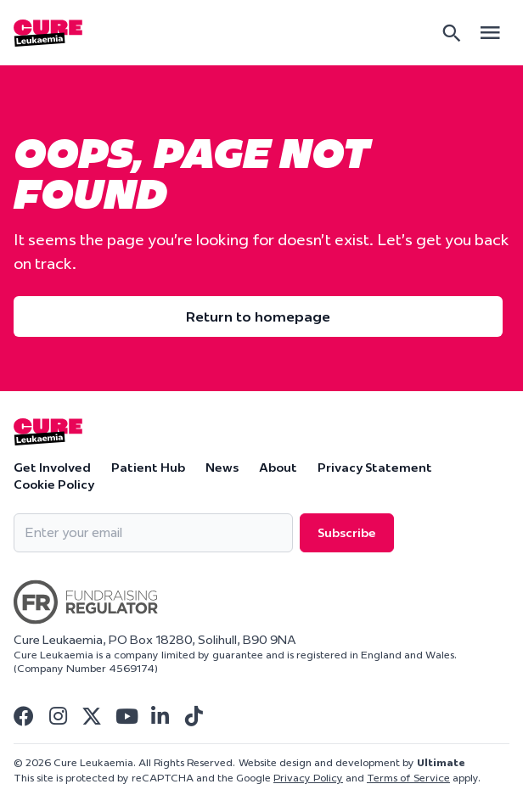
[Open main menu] (490, 33)
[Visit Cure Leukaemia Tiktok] (194, 716)
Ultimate (441, 762)
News (222, 468)
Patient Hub (148, 468)
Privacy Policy (308, 778)
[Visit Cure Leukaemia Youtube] (126, 716)
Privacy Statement (375, 468)
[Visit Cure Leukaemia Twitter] (92, 716)
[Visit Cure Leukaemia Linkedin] (160, 716)
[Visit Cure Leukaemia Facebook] (24, 716)
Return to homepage (258, 316)
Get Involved (52, 468)
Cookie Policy (54, 484)
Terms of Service (408, 778)
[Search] (452, 33)
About (278, 468)
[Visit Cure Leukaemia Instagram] (58, 716)
